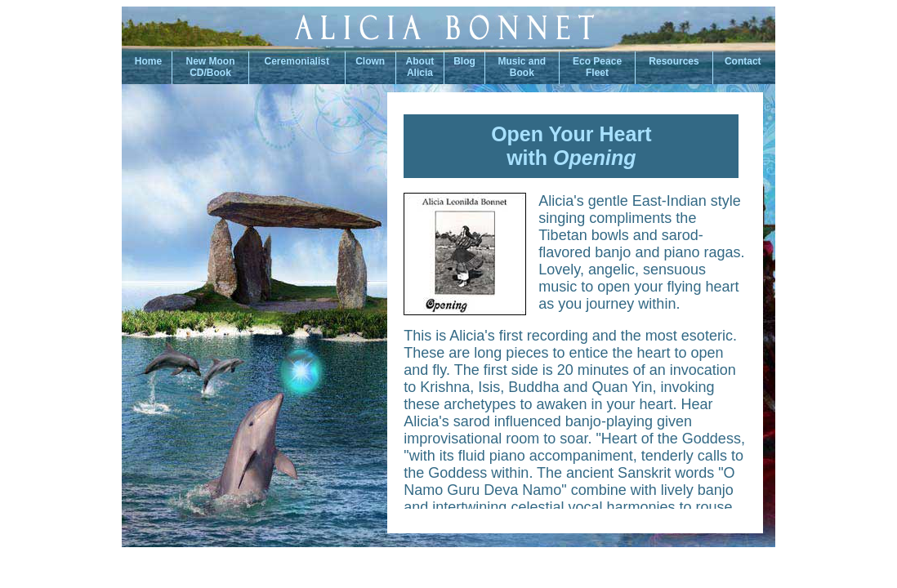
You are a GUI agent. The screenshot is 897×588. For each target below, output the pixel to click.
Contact (744, 61)
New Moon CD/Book (211, 67)
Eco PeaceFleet (597, 67)
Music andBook (522, 67)
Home (147, 61)
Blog (464, 61)
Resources (674, 61)
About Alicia (420, 67)
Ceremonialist (297, 61)
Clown (370, 61)
